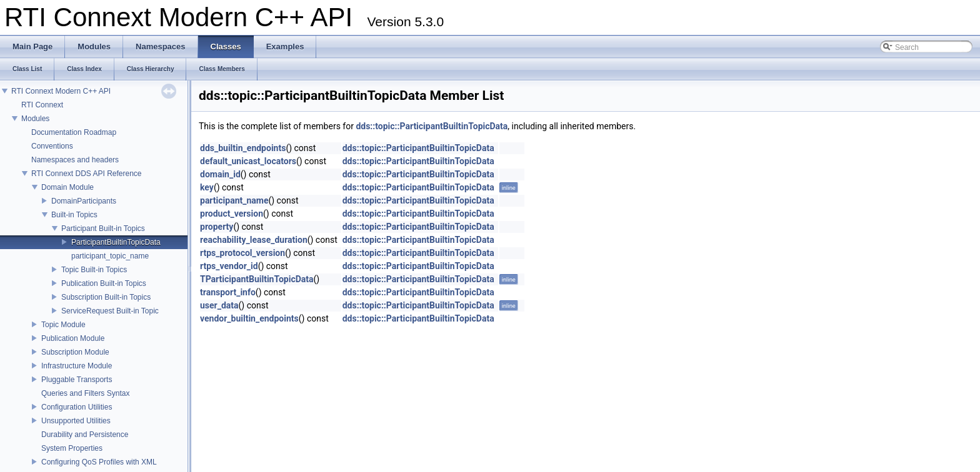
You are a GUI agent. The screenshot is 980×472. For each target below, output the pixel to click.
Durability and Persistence (85, 435)
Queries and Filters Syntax (85, 393)
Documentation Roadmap (74, 132)
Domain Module (67, 187)
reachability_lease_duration (254, 240)
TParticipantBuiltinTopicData (257, 279)
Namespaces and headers (75, 160)
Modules (35, 119)
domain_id (220, 174)
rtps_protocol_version (242, 253)
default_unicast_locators (248, 161)
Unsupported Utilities (76, 421)
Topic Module (63, 325)
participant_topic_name (110, 256)
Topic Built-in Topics (94, 270)
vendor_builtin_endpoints (249, 318)
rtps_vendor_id (229, 266)
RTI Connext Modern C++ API (61, 91)
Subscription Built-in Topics (106, 297)
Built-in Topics (74, 215)
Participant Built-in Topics (103, 229)
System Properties (72, 448)
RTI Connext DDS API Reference (87, 174)
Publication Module (73, 338)
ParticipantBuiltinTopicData (116, 242)
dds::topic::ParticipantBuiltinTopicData (432, 126)
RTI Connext (42, 105)
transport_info (228, 292)
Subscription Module (75, 352)
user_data (219, 305)
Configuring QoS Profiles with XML (99, 462)
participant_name (234, 200)
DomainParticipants (84, 201)
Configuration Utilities (77, 407)
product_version (232, 214)
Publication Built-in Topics (104, 283)
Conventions (52, 146)
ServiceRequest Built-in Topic (110, 311)
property (217, 227)
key (207, 187)
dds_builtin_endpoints (243, 148)
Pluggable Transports (77, 380)
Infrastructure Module (77, 366)
